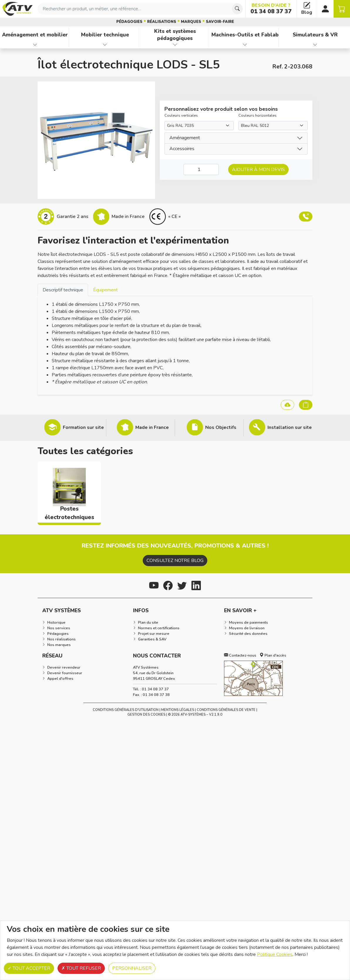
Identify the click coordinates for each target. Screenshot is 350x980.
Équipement (105, 290)
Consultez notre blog (175, 561)
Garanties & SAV (152, 639)
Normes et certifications (159, 628)
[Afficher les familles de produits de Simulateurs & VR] (315, 45)
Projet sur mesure (154, 634)
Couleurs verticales (181, 115)
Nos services (59, 628)
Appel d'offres (60, 679)
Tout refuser (81, 968)
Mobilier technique (105, 35)
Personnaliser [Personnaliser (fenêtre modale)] (132, 968)
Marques (191, 22)
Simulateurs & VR (315, 35)
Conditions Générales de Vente (226, 710)
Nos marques (59, 645)
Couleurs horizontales (258, 115)
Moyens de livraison (247, 628)
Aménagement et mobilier (35, 35)
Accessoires (182, 149)
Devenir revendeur (64, 667)
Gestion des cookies (146, 715)
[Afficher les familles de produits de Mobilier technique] (105, 45)
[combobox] (140, 9)
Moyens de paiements (249, 622)
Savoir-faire (220, 22)
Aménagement (185, 138)
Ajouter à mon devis (258, 170)
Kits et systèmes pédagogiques (175, 35)
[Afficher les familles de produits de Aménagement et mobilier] (35, 45)
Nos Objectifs (221, 427)
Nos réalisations (62, 639)
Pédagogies (129, 22)
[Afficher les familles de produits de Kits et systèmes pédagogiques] (175, 45)
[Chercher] (237, 9)
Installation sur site (290, 427)
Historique (56, 622)
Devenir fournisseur (65, 673)
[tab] (63, 290)
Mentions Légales (178, 710)
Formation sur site (83, 427)
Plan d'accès (273, 655)
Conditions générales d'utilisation (126, 710)
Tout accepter (29, 968)
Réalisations (162, 22)
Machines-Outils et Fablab (245, 35)
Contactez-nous (240, 655)
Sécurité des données (248, 634)
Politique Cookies (275, 954)
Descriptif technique (63, 290)
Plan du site (148, 622)
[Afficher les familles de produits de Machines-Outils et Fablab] (245, 45)
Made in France (152, 427)
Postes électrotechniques (69, 513)
